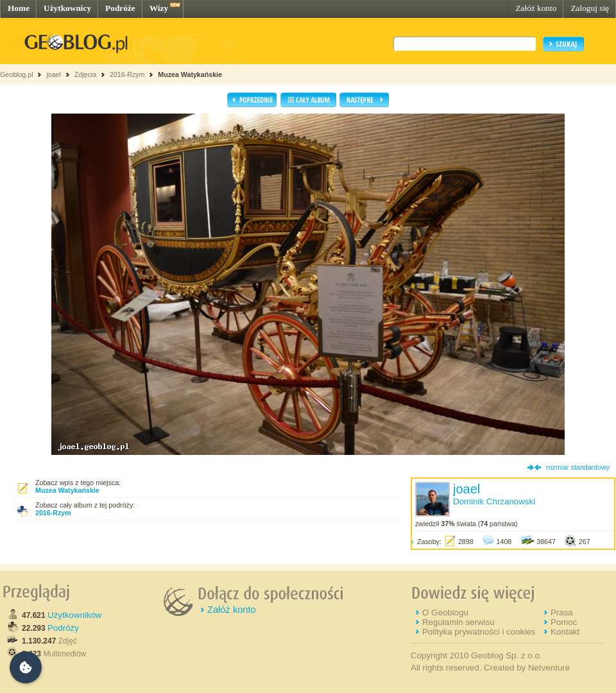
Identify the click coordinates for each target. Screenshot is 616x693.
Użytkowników (74, 615)
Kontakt (565, 632)
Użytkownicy (67, 8)
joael (54, 74)
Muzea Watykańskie (190, 74)
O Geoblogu (445, 612)
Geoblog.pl (17, 74)
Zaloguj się (590, 8)
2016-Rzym (127, 74)
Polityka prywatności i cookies (479, 632)
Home (19, 8)
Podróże (120, 8)
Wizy (159, 8)
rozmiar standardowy (578, 467)
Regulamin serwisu (458, 622)
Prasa (562, 612)
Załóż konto (536, 8)
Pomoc (564, 622)
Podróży (63, 628)
